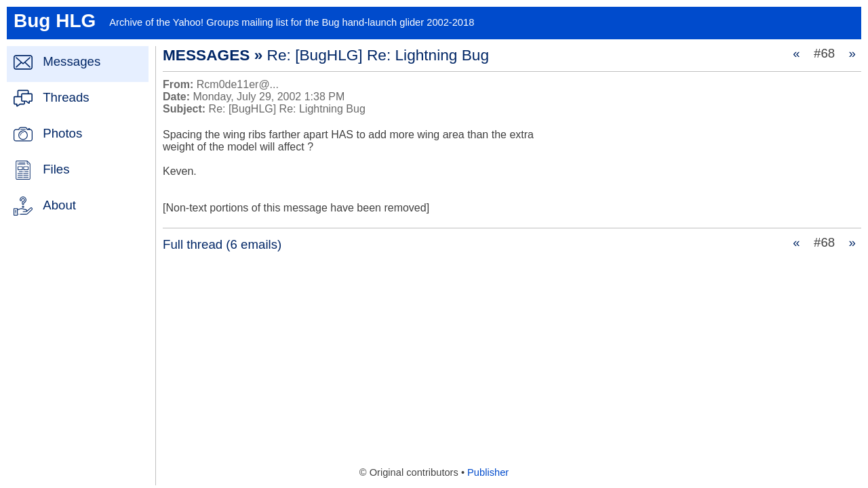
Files (56, 169)
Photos (62, 133)
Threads (66, 97)
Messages (72, 61)
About (59, 205)
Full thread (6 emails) (222, 244)
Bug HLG (55, 21)
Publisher (488, 472)
